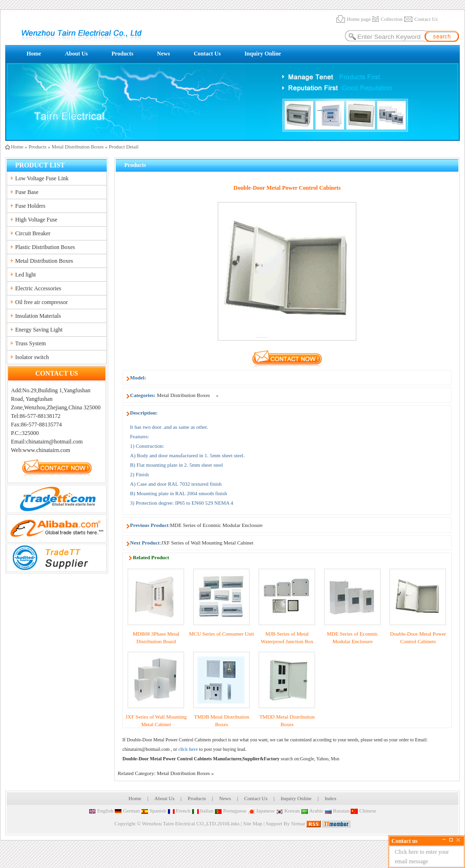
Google (307, 759)
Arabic (312, 811)
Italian (203, 811)
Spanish (153, 811)
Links (234, 823)
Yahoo (323, 759)
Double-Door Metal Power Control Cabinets (169, 740)
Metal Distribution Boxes (78, 147)
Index (330, 798)
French (179, 811)
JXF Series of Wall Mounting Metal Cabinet (207, 543)
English (101, 811)
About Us (76, 54)
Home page (359, 19)
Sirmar (298, 823)
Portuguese (230, 811)
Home (34, 54)
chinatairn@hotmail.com (146, 749)
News (163, 54)
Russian (337, 811)
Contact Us (426, 19)
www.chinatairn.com (46, 450)
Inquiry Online (263, 54)
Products (122, 54)
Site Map (253, 823)
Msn (335, 759)
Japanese (261, 811)
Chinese (363, 811)
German (127, 811)
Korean (288, 811)
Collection (391, 19)
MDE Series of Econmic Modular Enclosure (216, 525)
